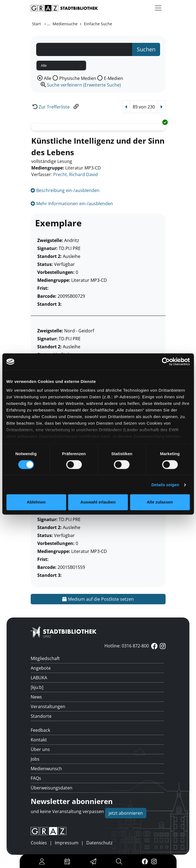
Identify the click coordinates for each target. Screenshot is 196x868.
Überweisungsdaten (52, 788)
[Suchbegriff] (84, 49)
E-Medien (113, 78)
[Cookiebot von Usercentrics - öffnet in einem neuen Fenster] (166, 361)
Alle (48, 78)
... (49, 24)
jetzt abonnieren (126, 813)
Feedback (40, 730)
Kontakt (39, 740)
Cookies (39, 843)
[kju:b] (37, 687)
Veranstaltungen (48, 706)
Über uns (40, 749)
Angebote (41, 668)
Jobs (35, 759)
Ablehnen (36, 502)
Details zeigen (165, 485)
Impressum (67, 843)
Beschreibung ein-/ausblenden (65, 190)
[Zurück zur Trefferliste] (50, 107)
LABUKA (39, 678)
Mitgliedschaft (45, 658)
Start (36, 24)
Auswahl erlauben (98, 502)
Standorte (41, 716)
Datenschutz (100, 843)
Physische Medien (78, 78)
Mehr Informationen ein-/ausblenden (72, 204)
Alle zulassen (160, 502)
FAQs (36, 778)
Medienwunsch (46, 769)
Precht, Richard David (76, 174)
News (36, 697)
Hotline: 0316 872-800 (127, 646)
